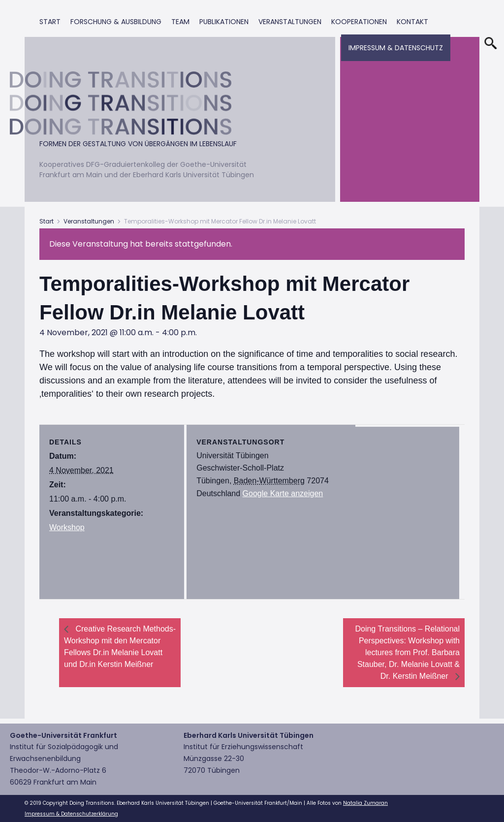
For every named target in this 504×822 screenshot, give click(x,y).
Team (180, 22)
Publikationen (224, 22)
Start (50, 22)
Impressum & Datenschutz (396, 48)
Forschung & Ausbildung (116, 22)
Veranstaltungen (290, 22)
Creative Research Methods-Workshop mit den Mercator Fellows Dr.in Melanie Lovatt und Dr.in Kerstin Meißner (120, 647)
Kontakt (412, 22)
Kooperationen (359, 22)
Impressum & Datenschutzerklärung (71, 814)
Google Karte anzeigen (283, 493)
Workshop (67, 527)
